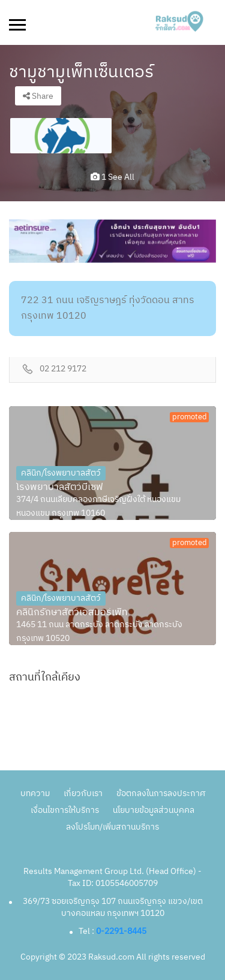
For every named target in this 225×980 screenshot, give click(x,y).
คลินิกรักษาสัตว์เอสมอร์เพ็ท (72, 613)
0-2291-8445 (121, 931)
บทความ (35, 793)
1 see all (112, 177)
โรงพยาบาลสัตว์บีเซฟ (60, 488)
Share (38, 96)
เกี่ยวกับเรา (83, 793)
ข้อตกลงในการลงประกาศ (161, 793)
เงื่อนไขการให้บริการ (65, 810)
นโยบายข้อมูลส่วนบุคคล (154, 810)
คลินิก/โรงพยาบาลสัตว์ (61, 473)
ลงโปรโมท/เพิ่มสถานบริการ (112, 827)
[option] (61, 136)
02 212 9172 (63, 369)
